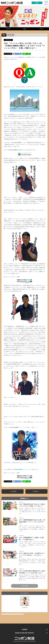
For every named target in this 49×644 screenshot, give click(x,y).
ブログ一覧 (10, 35)
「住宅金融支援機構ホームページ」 (21, 469)
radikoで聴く (8, 29)
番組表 (37, 3)
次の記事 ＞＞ (36, 491)
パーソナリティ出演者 (24, 29)
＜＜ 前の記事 (13, 491)
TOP (4, 35)
